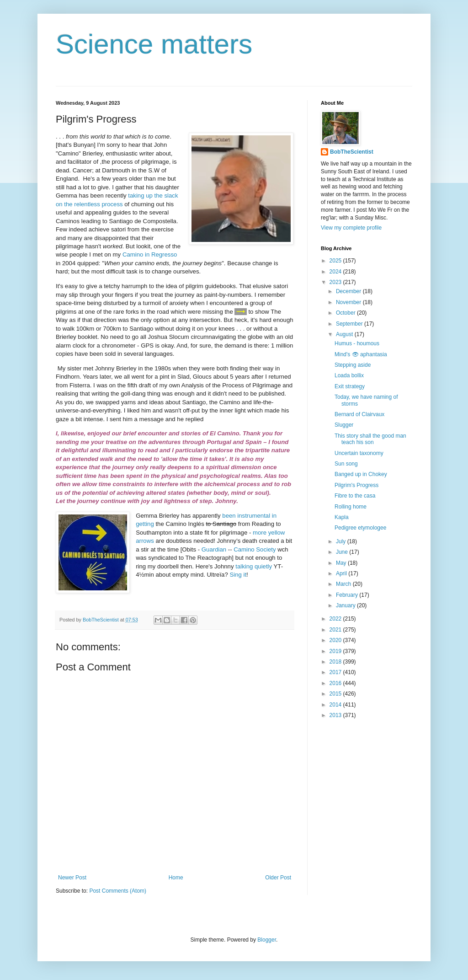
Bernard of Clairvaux (359, 414)
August (345, 334)
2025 (336, 261)
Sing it (238, 575)
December (349, 291)
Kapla (342, 517)
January (346, 605)
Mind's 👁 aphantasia (361, 354)
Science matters (154, 44)
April (342, 573)
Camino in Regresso (150, 254)
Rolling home (351, 507)
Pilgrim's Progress (356, 485)
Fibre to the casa (355, 496)
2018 (336, 662)
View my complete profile (351, 228)
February (348, 595)
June (343, 552)
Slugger (344, 425)
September (350, 324)
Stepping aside (353, 365)
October (346, 313)
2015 (336, 694)
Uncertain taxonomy (359, 453)
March (344, 584)
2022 (336, 619)
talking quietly (254, 566)
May (342, 563)
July (342, 541)
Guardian (214, 549)
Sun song (346, 464)
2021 (336, 630)
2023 (336, 282)
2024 (336, 272)
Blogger (267, 940)
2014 (336, 705)
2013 (336, 715)
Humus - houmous (357, 343)
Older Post (278, 878)
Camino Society (255, 549)
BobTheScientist (352, 152)
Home (176, 878)
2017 (336, 672)
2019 (336, 651)
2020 (336, 640)
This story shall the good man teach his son (370, 439)
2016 (336, 683)
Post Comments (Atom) (118, 891)
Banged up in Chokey (361, 474)
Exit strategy (350, 386)
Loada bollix (349, 375)
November (349, 302)
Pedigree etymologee (360, 528)
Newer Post (72, 878)
